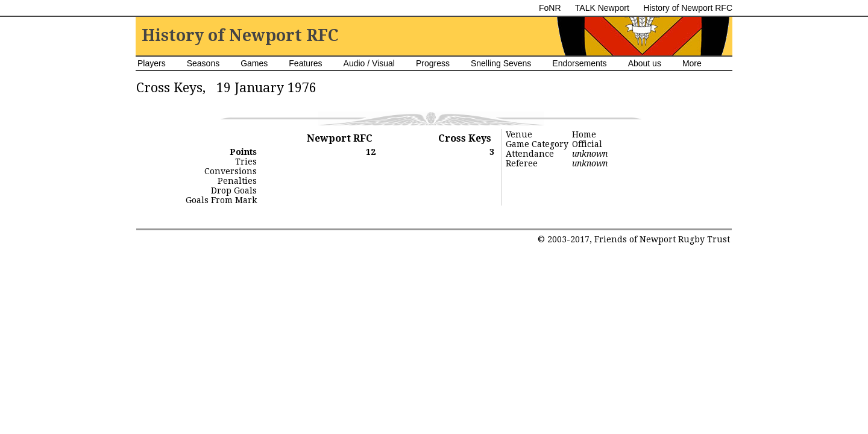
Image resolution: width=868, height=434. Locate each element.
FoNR (550, 8)
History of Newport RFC (688, 8)
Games (254, 63)
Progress (433, 63)
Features (305, 63)
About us (645, 63)
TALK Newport (602, 8)
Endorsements (579, 63)
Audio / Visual (369, 63)
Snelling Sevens (501, 63)
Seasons (203, 63)
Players (152, 63)
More (692, 63)
